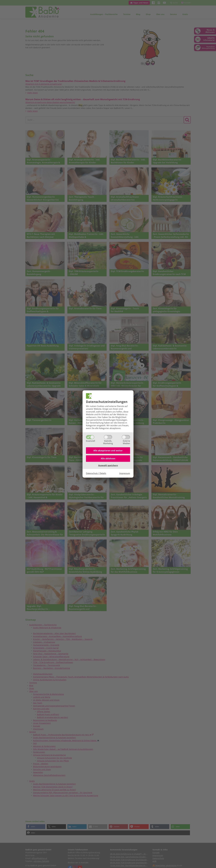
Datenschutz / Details (96, 474)
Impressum (125, 474)
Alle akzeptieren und (108, 450)
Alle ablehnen (108, 459)
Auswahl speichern (108, 466)
